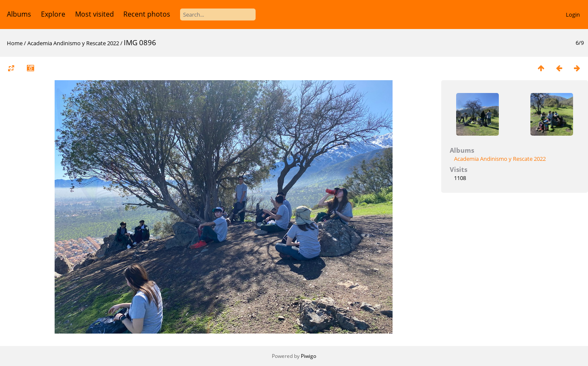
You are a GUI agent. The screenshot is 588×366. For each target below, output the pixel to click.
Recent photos (147, 14)
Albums (19, 14)
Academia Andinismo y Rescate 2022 (73, 43)
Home (15, 43)
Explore (53, 14)
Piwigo (309, 356)
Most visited (95, 14)
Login (573, 15)
